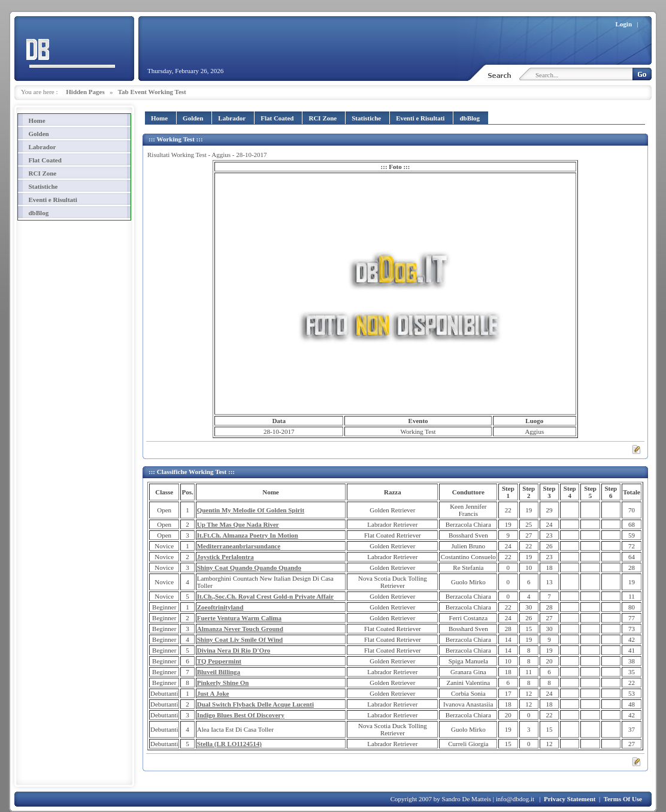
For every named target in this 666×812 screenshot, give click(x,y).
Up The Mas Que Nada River (238, 524)
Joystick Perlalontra (225, 557)
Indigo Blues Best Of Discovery (241, 715)
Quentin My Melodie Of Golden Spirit (251, 510)
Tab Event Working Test (152, 92)
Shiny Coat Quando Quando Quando (249, 568)
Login (624, 24)
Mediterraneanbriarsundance (239, 546)
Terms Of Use (623, 799)
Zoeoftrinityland (220, 607)
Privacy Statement (570, 799)
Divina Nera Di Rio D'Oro (234, 650)
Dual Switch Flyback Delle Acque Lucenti (255, 704)
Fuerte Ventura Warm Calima (239, 618)
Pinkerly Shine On (223, 683)
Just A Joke (213, 693)
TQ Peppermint (219, 661)
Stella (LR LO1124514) (229, 744)
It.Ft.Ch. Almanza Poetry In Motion (248, 535)
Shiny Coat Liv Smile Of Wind (240, 639)
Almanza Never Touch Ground (240, 629)
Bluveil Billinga (219, 672)
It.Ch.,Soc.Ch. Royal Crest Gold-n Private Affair (265, 596)
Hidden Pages (85, 92)
